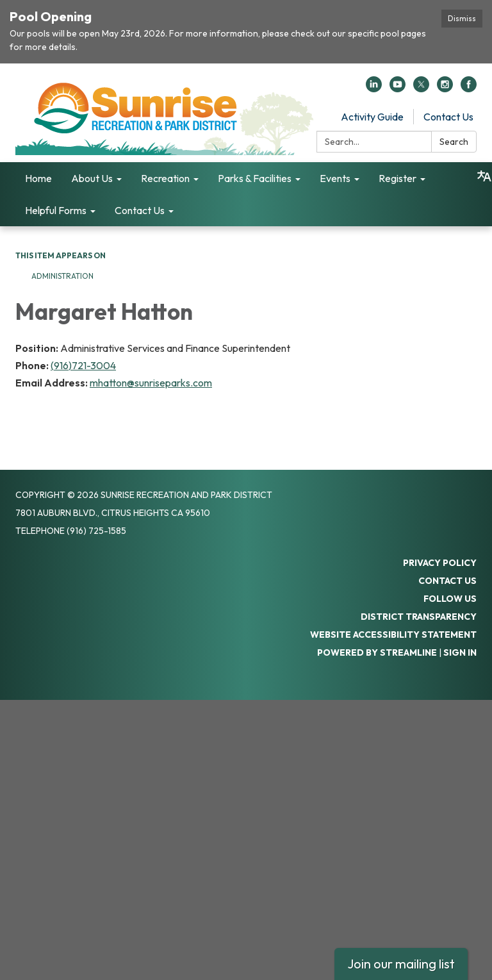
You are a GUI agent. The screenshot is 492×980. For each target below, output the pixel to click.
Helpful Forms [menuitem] (56, 210)
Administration (62, 276)
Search (454, 142)
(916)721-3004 (83, 365)
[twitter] (421, 88)
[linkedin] (374, 88)
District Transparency (419, 617)
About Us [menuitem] (92, 178)
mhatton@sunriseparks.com (151, 383)
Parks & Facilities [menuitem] (255, 178)
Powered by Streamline (377, 652)
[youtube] (398, 88)
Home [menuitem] (38, 178)
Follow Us (450, 599)
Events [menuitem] (335, 178)
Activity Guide (372, 117)
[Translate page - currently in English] (484, 176)
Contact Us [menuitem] (140, 210)
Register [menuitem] (398, 178)
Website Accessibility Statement (393, 635)
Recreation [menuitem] (165, 178)
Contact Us (448, 117)
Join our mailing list (401, 964)
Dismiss (462, 18)
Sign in (460, 652)
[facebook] (469, 88)
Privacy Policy (440, 563)
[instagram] (445, 88)
